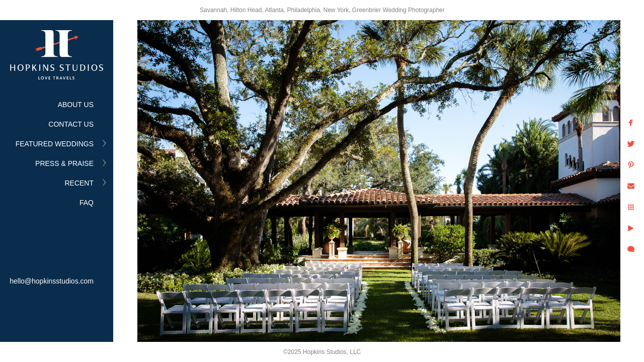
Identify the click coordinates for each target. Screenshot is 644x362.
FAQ (87, 203)
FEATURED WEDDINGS (55, 144)
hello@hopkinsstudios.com (52, 281)
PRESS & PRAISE (64, 163)
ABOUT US (76, 105)
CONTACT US (71, 124)
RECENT (79, 183)
